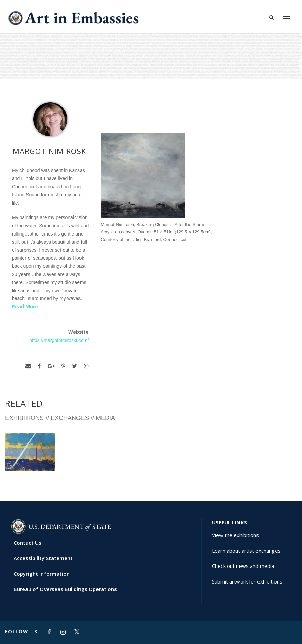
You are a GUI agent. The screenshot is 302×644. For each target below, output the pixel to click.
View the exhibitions (235, 535)
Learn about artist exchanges (246, 551)
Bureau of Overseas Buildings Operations (65, 589)
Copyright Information (42, 574)
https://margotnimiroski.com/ (59, 340)
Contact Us (28, 543)
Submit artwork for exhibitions (247, 581)
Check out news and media (243, 566)
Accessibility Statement (43, 558)
